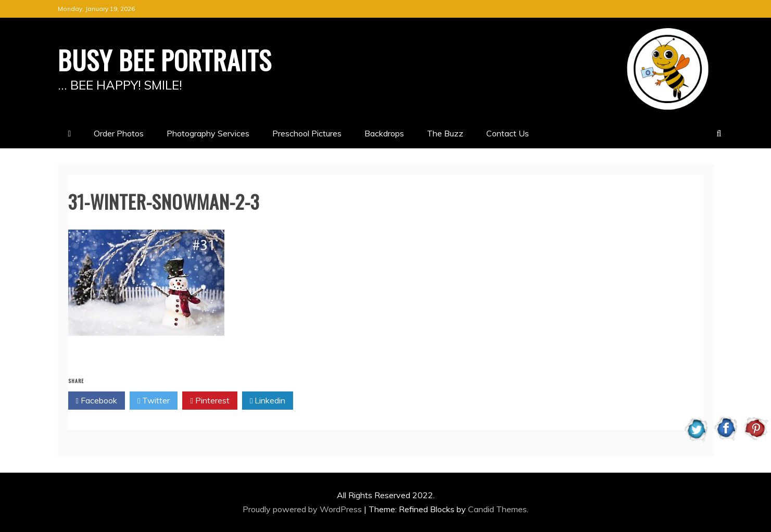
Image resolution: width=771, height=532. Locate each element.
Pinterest (210, 401)
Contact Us (508, 133)
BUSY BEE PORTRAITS (165, 59)
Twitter (154, 401)
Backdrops (384, 133)
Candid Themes (497, 509)
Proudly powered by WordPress (303, 509)
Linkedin (268, 401)
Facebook (97, 401)
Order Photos (119, 133)
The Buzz (445, 133)
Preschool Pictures (307, 133)
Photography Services (208, 133)
